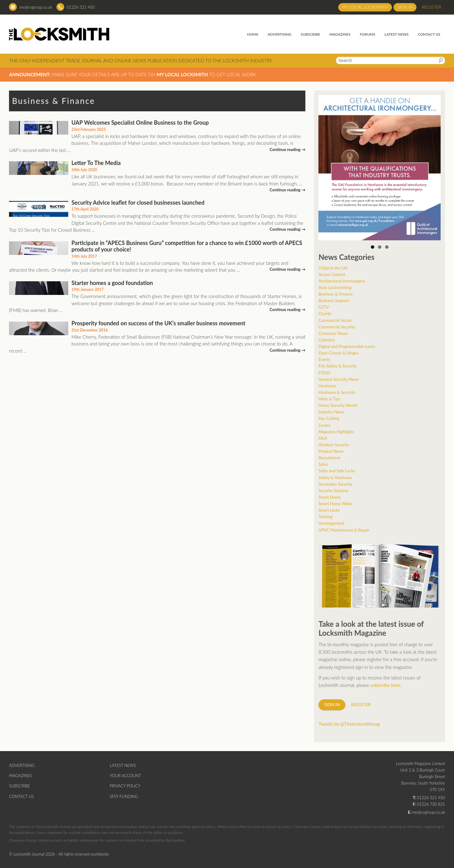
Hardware (327, 386)
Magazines (340, 34)
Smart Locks (329, 510)
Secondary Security (335, 484)
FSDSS (324, 373)
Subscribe (310, 34)
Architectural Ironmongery (342, 281)
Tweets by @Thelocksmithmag (349, 724)
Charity (325, 314)
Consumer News (333, 333)
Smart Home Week (335, 504)
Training (325, 517)
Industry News (331, 412)
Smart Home (329, 497)
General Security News (339, 379)
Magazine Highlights (336, 432)
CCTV (324, 307)
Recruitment (329, 458)
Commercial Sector (335, 320)
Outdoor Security (334, 445)
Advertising (279, 34)
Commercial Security (337, 327)
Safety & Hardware (335, 478)
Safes (323, 464)
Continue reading (288, 149)
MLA (323, 438)
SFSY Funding (124, 796)
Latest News (396, 34)
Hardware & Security (337, 392)
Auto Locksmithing (335, 287)
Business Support (334, 300)
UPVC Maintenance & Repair (344, 530)
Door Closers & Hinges (339, 353)
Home (253, 34)
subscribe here (385, 685)
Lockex (324, 425)
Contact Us (429, 34)
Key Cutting (329, 418)
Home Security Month (338, 405)
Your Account (126, 776)
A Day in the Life (333, 268)
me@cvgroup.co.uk (36, 7)
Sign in (405, 7)
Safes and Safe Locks (337, 471)
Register (432, 7)
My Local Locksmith (365, 7)
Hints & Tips (329, 399)
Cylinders (327, 340)
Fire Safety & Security (337, 366)
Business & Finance (335, 294)
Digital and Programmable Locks (347, 346)
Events (324, 359)
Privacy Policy (125, 786)
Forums (367, 34)
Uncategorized (331, 523)
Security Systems (333, 491)
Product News (331, 451)
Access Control (332, 274)
